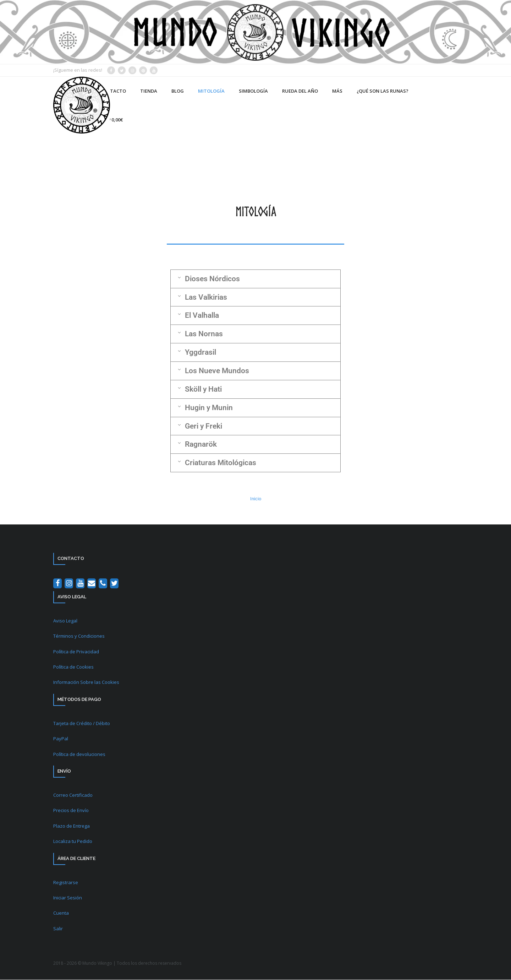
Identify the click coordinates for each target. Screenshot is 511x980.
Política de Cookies (73, 668)
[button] (255, 279)
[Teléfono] (103, 584)
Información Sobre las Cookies (86, 683)
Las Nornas (204, 334)
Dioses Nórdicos (212, 279)
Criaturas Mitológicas (221, 463)
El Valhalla (202, 316)
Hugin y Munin (209, 408)
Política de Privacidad (76, 652)
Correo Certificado (73, 796)
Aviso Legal (65, 621)
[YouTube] (80, 584)
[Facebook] (57, 584)
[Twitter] (114, 584)
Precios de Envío (71, 811)
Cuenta (61, 914)
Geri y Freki (204, 426)
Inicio (256, 499)
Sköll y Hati (203, 390)
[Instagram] (69, 584)
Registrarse (66, 883)
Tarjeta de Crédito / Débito (82, 724)
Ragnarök (201, 445)
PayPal (61, 739)
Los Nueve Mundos (217, 371)
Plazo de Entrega (72, 826)
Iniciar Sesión (68, 898)
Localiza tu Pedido (73, 842)
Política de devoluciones (79, 755)
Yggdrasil (200, 353)
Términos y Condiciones (79, 637)
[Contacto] (92, 584)
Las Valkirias (206, 297)
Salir (58, 929)
